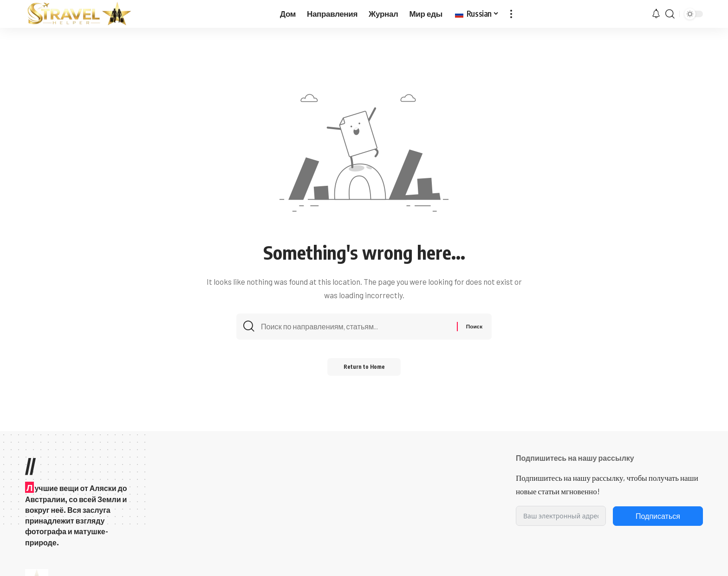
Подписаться (658, 516)
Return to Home (364, 370)
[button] (511, 14)
